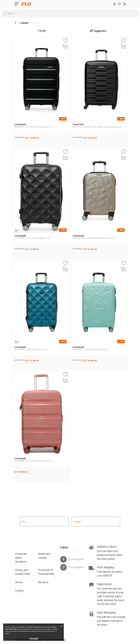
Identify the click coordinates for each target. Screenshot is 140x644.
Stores (19, 582)
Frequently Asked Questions (21, 558)
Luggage (77, 522)
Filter (42, 31)
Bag (23, 522)
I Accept (34, 638)
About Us (43, 582)
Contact (20, 591)
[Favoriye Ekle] (65, 41)
